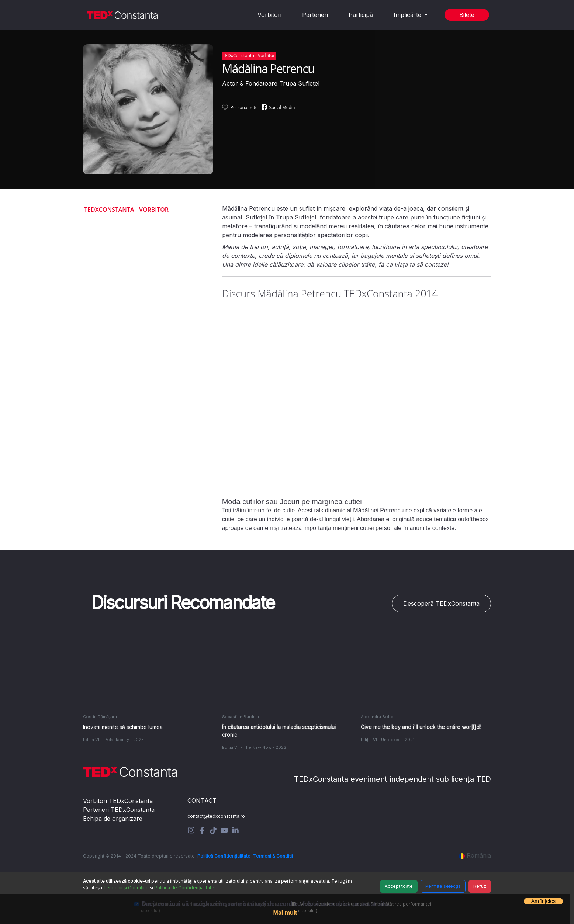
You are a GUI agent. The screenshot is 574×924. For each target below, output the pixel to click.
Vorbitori (269, 15)
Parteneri (315, 15)
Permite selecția (443, 886)
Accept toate (399, 886)
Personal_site (244, 108)
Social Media (282, 108)
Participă (361, 15)
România (475, 855)
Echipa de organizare (113, 819)
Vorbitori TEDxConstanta (118, 801)
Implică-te (408, 15)
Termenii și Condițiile (126, 888)
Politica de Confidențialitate (184, 888)
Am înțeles (543, 901)
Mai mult (285, 913)
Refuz (480, 886)
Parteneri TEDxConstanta (119, 810)
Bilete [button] (467, 15)
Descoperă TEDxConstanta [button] (441, 603)
